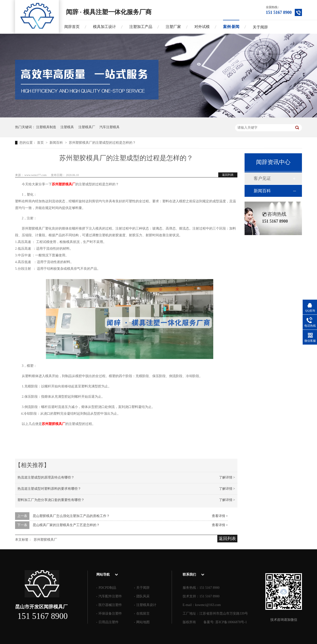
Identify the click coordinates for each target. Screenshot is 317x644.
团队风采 (143, 596)
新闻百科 (57, 143)
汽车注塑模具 (109, 127)
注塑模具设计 (146, 605)
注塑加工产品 (141, 27)
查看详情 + (220, 516)
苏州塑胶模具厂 (64, 184)
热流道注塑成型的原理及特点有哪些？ (46, 477)
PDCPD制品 (107, 588)
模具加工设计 (104, 27)
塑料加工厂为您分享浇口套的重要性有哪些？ (51, 500)
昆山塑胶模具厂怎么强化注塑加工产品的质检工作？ (71, 516)
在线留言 (143, 614)
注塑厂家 (173, 27)
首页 (41, 143)
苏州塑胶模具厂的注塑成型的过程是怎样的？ (102, 143)
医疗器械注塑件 (110, 605)
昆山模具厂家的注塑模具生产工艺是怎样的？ (66, 525)
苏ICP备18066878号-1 (231, 622)
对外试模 (202, 27)
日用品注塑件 (109, 622)
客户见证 (262, 178)
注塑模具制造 (46, 127)
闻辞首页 (72, 27)
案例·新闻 (231, 27)
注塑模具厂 (87, 127)
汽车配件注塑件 (110, 596)
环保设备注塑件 (110, 614)
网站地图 (143, 622)
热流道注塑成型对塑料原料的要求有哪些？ (49, 489)
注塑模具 (67, 127)
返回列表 (228, 175)
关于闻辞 (260, 27)
